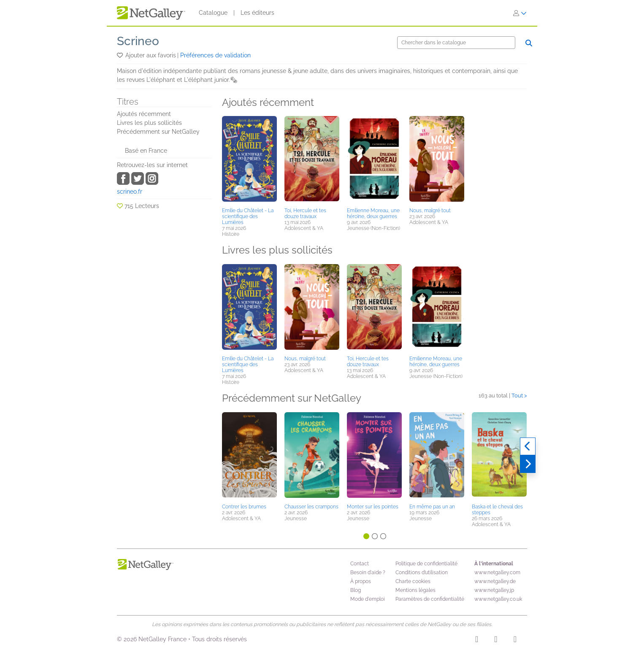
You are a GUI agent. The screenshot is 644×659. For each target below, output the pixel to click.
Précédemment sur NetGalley (158, 132)
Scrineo (138, 41)
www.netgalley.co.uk (498, 599)
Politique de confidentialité (426, 564)
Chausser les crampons (311, 507)
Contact (360, 564)
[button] (120, 55)
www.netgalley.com (497, 573)
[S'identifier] (520, 13)
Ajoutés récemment (144, 114)
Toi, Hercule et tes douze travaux (305, 213)
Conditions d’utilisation (422, 573)
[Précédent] (528, 446)
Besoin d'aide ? (368, 573)
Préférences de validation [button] (215, 55)
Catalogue (213, 13)
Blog (356, 590)
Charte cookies (413, 581)
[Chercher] (456, 43)
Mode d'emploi (368, 599)
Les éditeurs (257, 13)
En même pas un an (432, 507)
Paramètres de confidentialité (430, 599)
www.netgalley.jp (494, 590)
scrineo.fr (130, 192)
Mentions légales (415, 590)
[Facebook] (496, 640)
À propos (361, 581)
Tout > (519, 396)
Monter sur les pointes (373, 507)
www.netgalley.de (495, 581)
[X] (515, 640)
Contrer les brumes (244, 507)
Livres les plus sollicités (149, 123)
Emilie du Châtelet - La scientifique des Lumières (248, 216)
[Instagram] (477, 640)
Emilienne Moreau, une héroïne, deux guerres (373, 213)
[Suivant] (528, 464)
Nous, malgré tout (430, 211)
